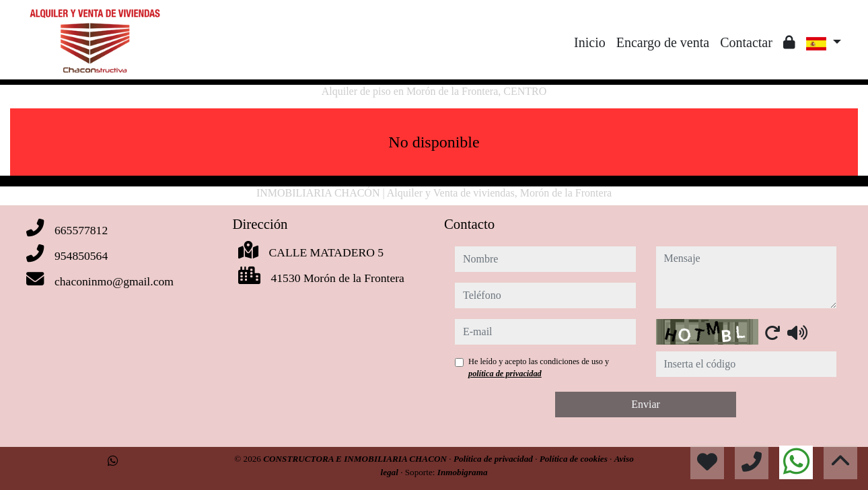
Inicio (590, 42)
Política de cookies (575, 459)
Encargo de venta (663, 42)
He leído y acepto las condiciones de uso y (539, 367)
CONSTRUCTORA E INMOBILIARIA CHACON (356, 459)
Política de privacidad (494, 459)
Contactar (746, 42)
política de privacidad (505, 374)
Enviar (646, 404)
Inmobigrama (463, 472)
